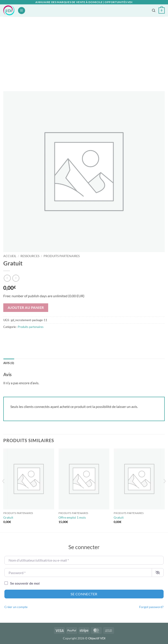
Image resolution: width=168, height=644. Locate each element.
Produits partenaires (62, 256)
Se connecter (84, 594)
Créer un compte (16, 607)
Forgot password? (151, 607)
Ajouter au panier (26, 308)
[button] (22, 11)
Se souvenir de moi (25, 583)
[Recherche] (154, 11)
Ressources (30, 256)
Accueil (10, 256)
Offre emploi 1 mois (72, 517)
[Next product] (7, 278)
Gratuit (8, 517)
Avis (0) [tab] (9, 363)
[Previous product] (16, 278)
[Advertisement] (84, 50)
